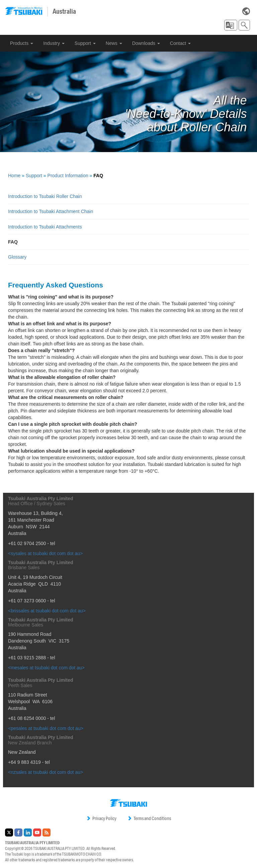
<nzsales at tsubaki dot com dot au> (46, 772)
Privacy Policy (101, 818)
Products (22, 43)
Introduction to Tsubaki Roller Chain (45, 196)
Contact (180, 43)
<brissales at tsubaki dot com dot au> (47, 611)
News (114, 43)
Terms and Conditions (149, 818)
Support (85, 43)
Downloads (146, 43)
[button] (231, 25)
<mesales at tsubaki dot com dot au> (46, 668)
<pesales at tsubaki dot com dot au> (46, 728)
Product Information (68, 176)
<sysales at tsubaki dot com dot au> (45, 553)
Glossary (17, 257)
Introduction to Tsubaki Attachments (45, 227)
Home (14, 176)
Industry (54, 43)
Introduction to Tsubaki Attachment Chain (51, 211)
